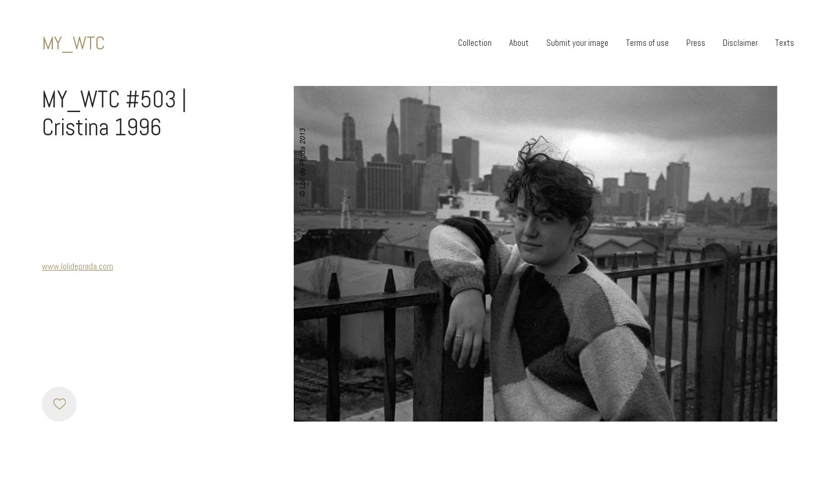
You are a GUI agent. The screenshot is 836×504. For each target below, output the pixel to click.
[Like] (59, 404)
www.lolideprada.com (78, 266)
